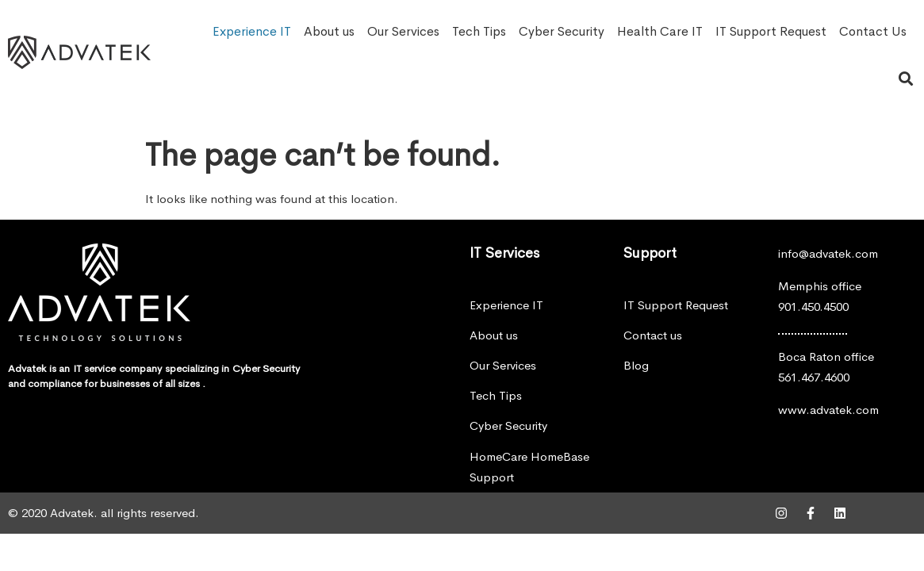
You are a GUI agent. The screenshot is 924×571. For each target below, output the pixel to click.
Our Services (403, 31)
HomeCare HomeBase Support (529, 467)
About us (329, 31)
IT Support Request (771, 31)
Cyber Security (562, 31)
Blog (636, 365)
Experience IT (252, 31)
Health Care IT (660, 31)
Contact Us (873, 31)
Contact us (653, 335)
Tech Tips (479, 31)
